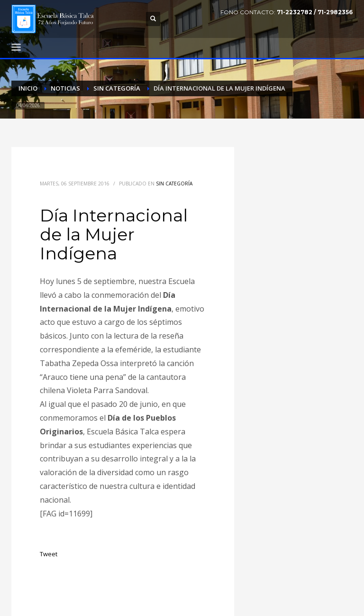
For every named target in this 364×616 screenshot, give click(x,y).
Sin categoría (174, 184)
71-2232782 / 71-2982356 (315, 12)
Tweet (49, 554)
